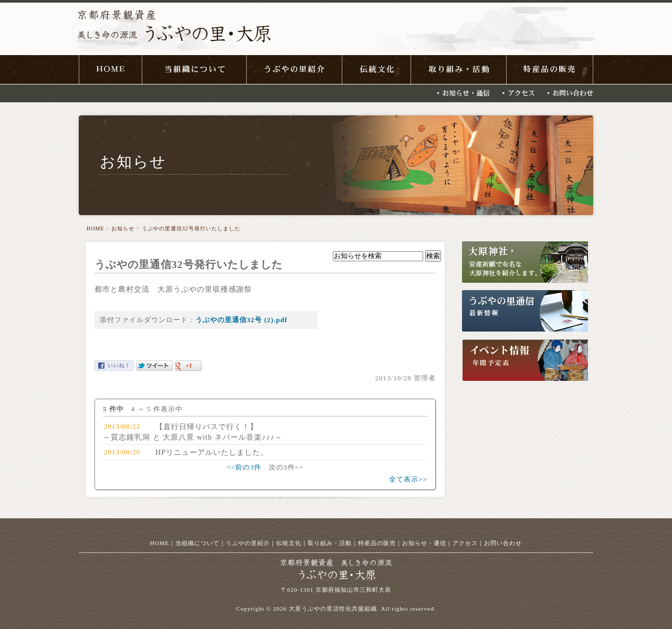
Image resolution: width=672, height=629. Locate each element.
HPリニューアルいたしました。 (212, 452)
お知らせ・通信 (424, 543)
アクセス (465, 543)
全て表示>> (408, 479)
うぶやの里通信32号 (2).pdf (241, 320)
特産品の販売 (377, 543)
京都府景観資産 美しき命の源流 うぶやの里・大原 (174, 30)
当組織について (197, 543)
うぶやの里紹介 (248, 543)
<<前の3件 (244, 467)
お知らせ (123, 228)
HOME (95, 228)
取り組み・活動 (330, 543)
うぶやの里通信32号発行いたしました (191, 228)
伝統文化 (289, 543)
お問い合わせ (503, 543)
